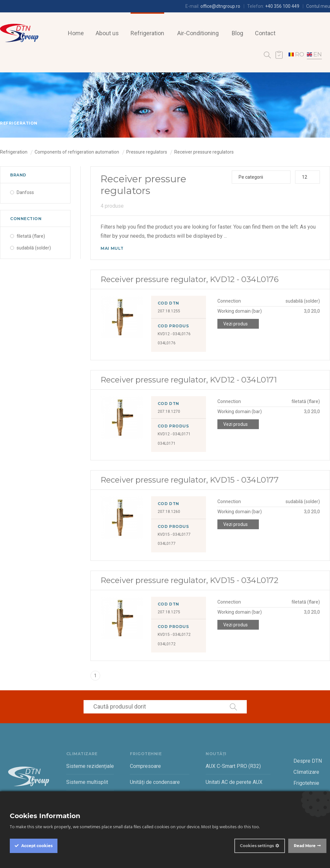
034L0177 (167, 544)
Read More (305, 846)
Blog (237, 33)
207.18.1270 (169, 412)
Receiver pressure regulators (204, 152)
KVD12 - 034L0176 (174, 334)
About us (107, 33)
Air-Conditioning (198, 33)
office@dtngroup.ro (220, 6)
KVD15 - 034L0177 (174, 534)
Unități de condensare (155, 782)
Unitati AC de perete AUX (234, 782)
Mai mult (112, 248)
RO (296, 54)
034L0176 (167, 343)
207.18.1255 (169, 311)
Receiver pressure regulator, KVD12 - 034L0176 (189, 279)
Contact (265, 33)
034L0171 (167, 443)
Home (76, 33)
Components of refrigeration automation (77, 152)
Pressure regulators (147, 152)
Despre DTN (308, 761)
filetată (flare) (31, 236)
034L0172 (167, 644)
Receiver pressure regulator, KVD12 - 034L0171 (189, 380)
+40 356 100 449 (282, 6)
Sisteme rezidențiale (90, 766)
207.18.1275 (169, 612)
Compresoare (145, 766)
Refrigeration (147, 33)
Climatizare (306, 772)
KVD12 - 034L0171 (174, 434)
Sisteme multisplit (87, 782)
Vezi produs (236, 324)
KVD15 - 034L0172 (174, 635)
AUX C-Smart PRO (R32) (233, 766)
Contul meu (318, 6)
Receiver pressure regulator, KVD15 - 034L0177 (190, 480)
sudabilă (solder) (34, 248)
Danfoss (25, 192)
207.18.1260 (169, 512)
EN (314, 54)
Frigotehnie (306, 783)
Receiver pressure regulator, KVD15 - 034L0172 (189, 580)
